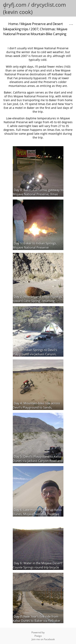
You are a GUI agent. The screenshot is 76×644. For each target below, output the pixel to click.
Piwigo (38, 636)
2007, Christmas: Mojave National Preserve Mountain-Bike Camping (35, 31)
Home (13, 24)
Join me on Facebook (43, 639)
